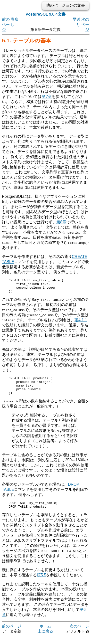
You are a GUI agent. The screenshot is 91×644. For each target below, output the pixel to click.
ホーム (45, 634)
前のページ (6, 24)
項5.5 (41, 583)
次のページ (85, 24)
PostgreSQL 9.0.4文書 (45, 14)
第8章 (61, 222)
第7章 (47, 97)
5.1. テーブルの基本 (26, 41)
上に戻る (45, 639)
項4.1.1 (81, 323)
